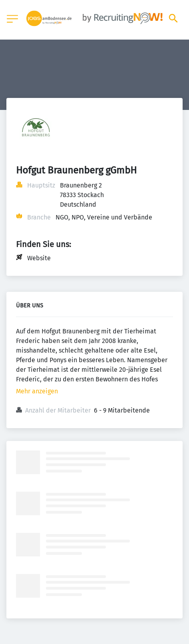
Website (39, 258)
